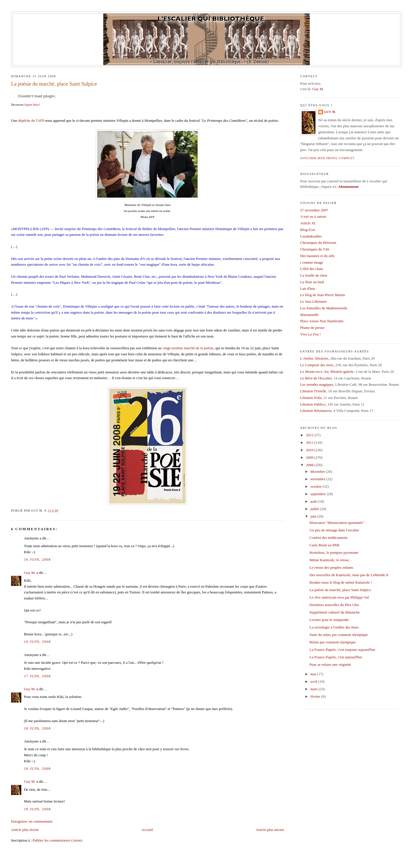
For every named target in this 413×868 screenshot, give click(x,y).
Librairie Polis (311, 398)
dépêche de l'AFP (31, 120)
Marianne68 (309, 315)
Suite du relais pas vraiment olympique (339, 635)
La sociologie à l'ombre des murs (334, 627)
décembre (318, 471)
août (314, 501)
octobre (316, 486)
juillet (315, 509)
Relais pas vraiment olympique (333, 642)
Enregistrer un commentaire (32, 821)
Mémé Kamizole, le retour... (330, 560)
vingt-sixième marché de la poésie (188, 348)
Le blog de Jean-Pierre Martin (323, 295)
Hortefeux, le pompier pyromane (334, 552)
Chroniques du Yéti (315, 249)
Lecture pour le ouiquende (329, 620)
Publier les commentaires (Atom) (58, 840)
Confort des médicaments (329, 538)
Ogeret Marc (32, 105)
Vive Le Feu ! (311, 334)
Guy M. (30, 573)
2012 (310, 435)
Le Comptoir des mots (317, 365)
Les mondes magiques (317, 384)
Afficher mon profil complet (327, 158)
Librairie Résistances (316, 411)
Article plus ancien (270, 830)
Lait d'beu (308, 289)
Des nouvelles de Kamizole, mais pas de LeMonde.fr (349, 575)
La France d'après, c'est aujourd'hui (336, 657)
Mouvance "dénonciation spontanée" (337, 523)
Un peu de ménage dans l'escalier (334, 530)
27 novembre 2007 (314, 210)
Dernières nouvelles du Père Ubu (334, 605)
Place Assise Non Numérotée (322, 321)
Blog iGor (308, 230)
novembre (318, 479)
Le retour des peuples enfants (331, 567)
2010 (310, 450)
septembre (318, 494)
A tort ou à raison (313, 216)
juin (314, 516)
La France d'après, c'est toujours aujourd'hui (342, 650)
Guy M (318, 89)
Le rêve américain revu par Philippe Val (339, 597)
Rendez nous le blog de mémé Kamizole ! (341, 582)
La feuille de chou (314, 275)
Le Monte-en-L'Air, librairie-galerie (327, 372)
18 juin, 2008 (37, 728)
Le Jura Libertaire (314, 301)
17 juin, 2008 (37, 676)
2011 (310, 442)
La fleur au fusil (312, 282)
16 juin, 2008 (37, 559)
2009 (310, 457)
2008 (310, 465)
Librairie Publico (313, 404)
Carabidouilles (311, 236)
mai (314, 674)
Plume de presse (312, 328)
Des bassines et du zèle (317, 256)
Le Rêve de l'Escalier (316, 378)
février (316, 696)
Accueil (147, 830)
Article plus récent (25, 830)
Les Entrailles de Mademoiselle (324, 308)
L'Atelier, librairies (314, 358)
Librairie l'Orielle (313, 391)
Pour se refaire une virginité (330, 664)
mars (314, 689)
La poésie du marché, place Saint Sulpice (54, 84)
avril (314, 681)
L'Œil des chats (312, 269)
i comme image (312, 262)
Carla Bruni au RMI (324, 545)
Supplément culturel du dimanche (335, 612)
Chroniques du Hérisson (318, 243)
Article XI (308, 223)
